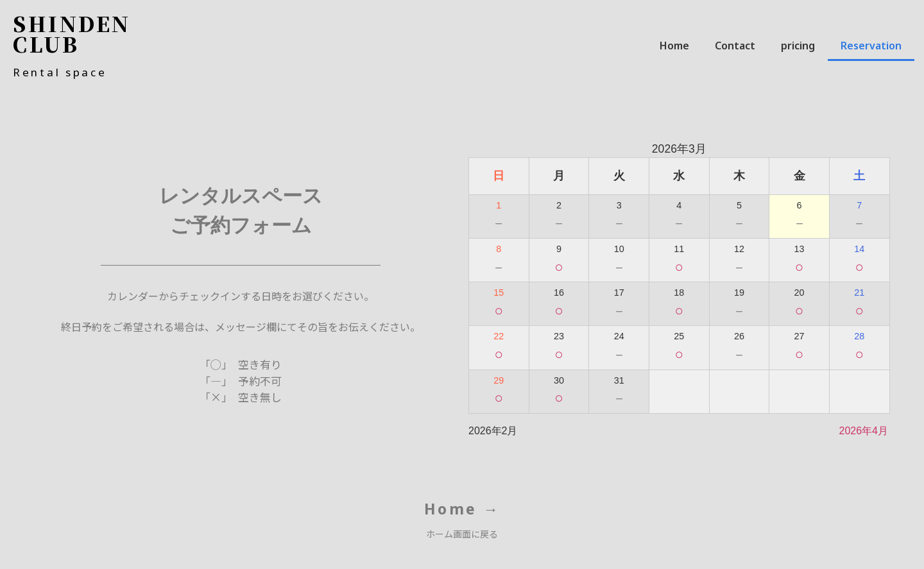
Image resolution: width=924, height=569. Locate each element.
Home (674, 46)
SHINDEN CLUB (72, 33)
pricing (798, 46)
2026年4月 (864, 431)
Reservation (871, 46)
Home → (462, 509)
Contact (735, 46)
